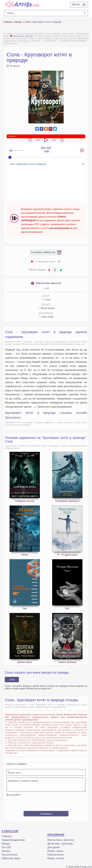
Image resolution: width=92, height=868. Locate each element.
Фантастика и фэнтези (61, 840)
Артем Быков (46, 308)
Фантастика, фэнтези (22, 36)
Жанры (6, 844)
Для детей (53, 847)
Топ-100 (6, 847)
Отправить (46, 814)
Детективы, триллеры (60, 844)
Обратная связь (11, 858)
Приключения (55, 855)
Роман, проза (55, 851)
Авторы (6, 851)
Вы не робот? (14, 795)
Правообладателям (13, 840)
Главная (6, 836)
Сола (46, 300)
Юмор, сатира (56, 858)
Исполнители (9, 855)
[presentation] (46, 802)
